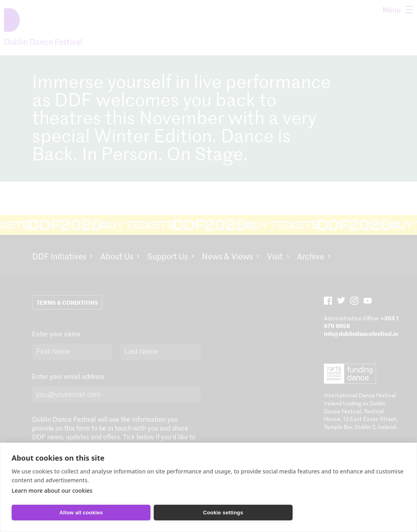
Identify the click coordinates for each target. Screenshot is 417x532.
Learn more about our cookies (52, 491)
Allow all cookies (81, 513)
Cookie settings (223, 513)
